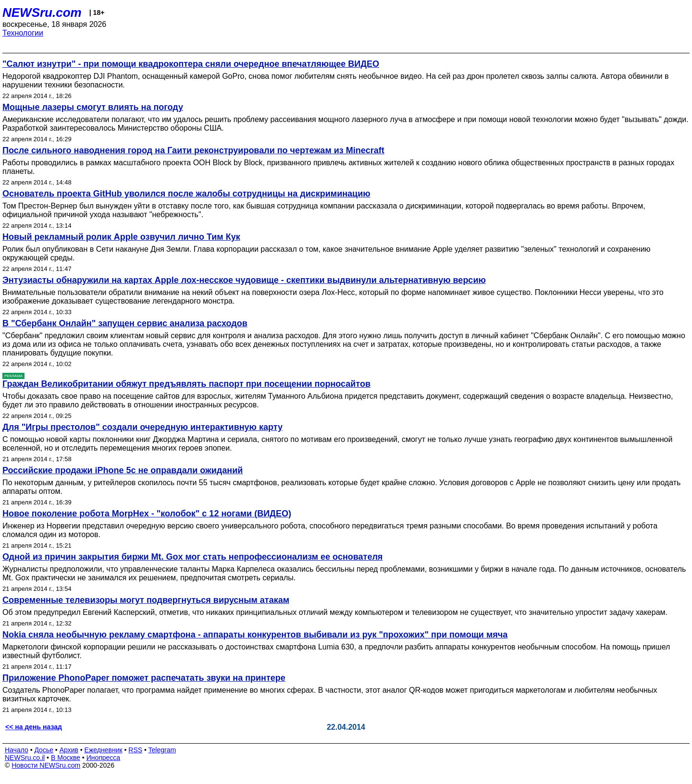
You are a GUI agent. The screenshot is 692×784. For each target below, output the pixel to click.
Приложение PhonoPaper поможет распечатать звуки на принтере (144, 678)
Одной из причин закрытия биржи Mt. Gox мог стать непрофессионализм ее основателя (192, 557)
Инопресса (104, 758)
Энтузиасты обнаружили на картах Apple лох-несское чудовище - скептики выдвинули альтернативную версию (244, 280)
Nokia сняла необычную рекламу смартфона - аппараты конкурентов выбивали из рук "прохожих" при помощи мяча (255, 635)
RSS (135, 750)
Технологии (23, 33)
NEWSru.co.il (25, 758)
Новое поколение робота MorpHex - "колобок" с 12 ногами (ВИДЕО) (147, 514)
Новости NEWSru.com (46, 765)
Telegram (162, 750)
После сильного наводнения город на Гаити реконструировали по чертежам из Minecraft (193, 150)
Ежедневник (104, 750)
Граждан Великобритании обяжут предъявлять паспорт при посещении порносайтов (186, 384)
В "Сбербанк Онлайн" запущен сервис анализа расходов (125, 323)
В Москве (66, 758)
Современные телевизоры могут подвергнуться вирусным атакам (146, 600)
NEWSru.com (42, 12)
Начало (17, 750)
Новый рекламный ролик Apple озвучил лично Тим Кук (121, 237)
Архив (69, 750)
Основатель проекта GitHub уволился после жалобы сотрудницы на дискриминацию (186, 194)
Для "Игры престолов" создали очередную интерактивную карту (142, 427)
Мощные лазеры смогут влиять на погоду (93, 107)
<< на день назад (34, 727)
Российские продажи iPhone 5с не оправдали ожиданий (123, 470)
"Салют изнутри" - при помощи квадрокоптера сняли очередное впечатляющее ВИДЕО (191, 64)
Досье (44, 750)
